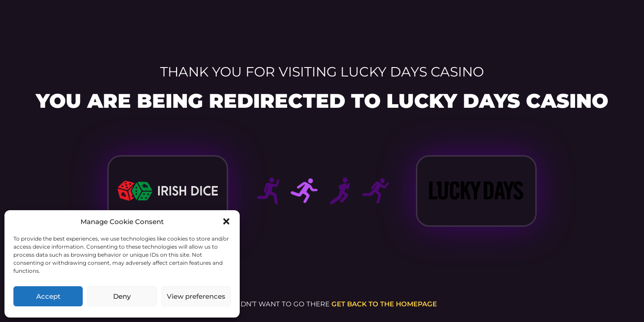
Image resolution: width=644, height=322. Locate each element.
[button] (226, 221)
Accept (48, 296)
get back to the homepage (384, 304)
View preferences (196, 296)
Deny (122, 296)
